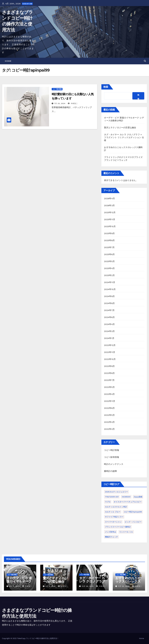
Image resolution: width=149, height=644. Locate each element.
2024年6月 (109, 317)
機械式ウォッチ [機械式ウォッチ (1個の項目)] (111, 537)
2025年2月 (109, 275)
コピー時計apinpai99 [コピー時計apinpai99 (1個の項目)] (133, 512)
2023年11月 (110, 352)
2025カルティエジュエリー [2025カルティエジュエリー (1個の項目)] (116, 492)
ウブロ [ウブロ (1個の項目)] (108, 502)
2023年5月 (109, 387)
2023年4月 (109, 394)
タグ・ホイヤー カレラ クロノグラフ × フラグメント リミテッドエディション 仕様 (124, 137)
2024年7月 (109, 310)
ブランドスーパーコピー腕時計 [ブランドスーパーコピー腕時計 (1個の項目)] (118, 527)
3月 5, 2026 (51, 586)
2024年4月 (109, 324)
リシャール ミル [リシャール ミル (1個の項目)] (126, 532)
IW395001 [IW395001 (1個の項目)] (126, 497)
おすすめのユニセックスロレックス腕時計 (128, 581)
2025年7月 (109, 247)
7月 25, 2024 (60, 103)
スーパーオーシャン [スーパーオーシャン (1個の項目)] (113, 522)
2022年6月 (109, 408)
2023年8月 (109, 373)
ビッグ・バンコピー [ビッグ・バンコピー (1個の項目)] (133, 522)
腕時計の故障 (110, 471)
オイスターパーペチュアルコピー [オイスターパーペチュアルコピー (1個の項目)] (128, 502)
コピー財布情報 (111, 457)
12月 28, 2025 (88, 586)
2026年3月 (109, 205)
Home (8, 61)
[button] (145, 61)
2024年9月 (109, 296)
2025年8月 (109, 240)
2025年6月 (109, 254)
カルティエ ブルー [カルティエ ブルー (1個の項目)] (113, 512)
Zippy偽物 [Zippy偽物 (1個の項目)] (138, 497)
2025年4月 (109, 268)
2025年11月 (110, 219)
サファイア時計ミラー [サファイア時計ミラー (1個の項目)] (114, 517)
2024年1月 (109, 338)
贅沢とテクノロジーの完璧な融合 (120, 128)
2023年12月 (110, 345)
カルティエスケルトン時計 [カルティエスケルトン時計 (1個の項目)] (116, 507)
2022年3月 (109, 429)
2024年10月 (110, 289)
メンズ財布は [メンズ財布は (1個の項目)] (110, 532)
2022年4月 (109, 422)
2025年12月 (110, 212)
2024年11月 (110, 282)
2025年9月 (109, 233)
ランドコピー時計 (33, 638)
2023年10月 (110, 359)
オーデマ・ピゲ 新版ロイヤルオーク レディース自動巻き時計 (19, 583)
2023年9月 (109, 366)
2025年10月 (110, 226)
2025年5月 (109, 261)
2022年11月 (110, 401)
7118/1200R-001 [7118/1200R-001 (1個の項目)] (112, 497)
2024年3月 (109, 331)
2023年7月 (109, 380)
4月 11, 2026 (15, 586)
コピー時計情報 (57, 89)
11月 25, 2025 (124, 586)
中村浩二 (73, 103)
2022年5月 (109, 415)
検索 (106, 87)
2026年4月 (109, 198)
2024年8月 (109, 303)
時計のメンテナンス (114, 464)
